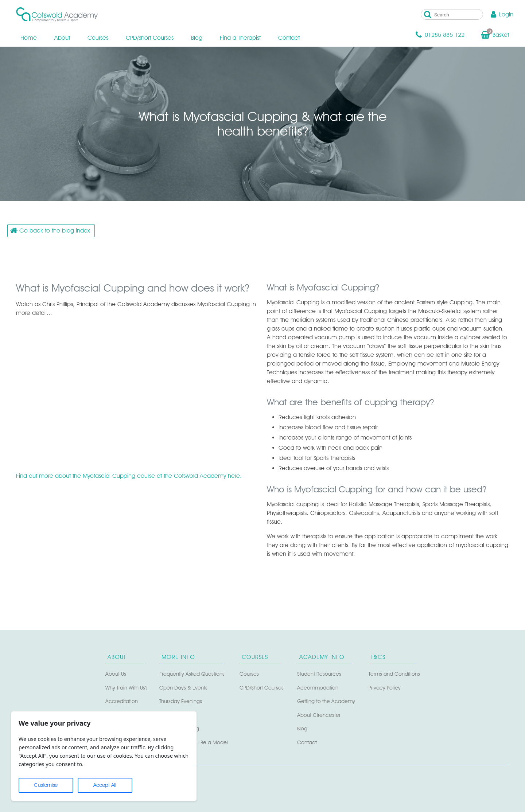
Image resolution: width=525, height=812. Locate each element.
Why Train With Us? (127, 688)
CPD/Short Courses (150, 38)
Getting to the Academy (326, 701)
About (62, 38)
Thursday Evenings (181, 701)
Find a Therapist (240, 38)
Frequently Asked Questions (192, 674)
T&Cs (378, 657)
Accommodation (318, 688)
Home (29, 38)
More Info (178, 657)
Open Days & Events (183, 688)
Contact (289, 38)
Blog (197, 38)
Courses (98, 38)
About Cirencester (319, 715)
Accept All (105, 785)
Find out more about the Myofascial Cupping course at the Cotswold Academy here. (129, 476)
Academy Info (322, 657)
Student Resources (319, 674)
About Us (116, 674)
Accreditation (122, 701)
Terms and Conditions (394, 674)
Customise (46, 785)
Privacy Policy (385, 688)
